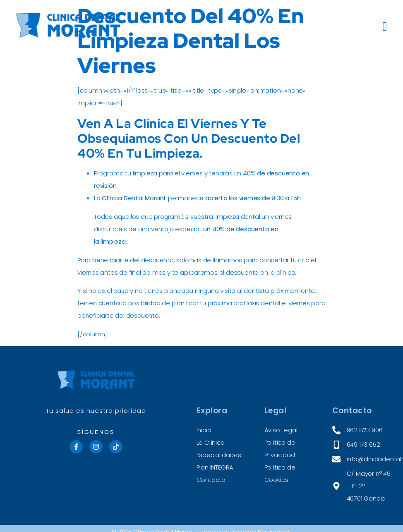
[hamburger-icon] (385, 27)
